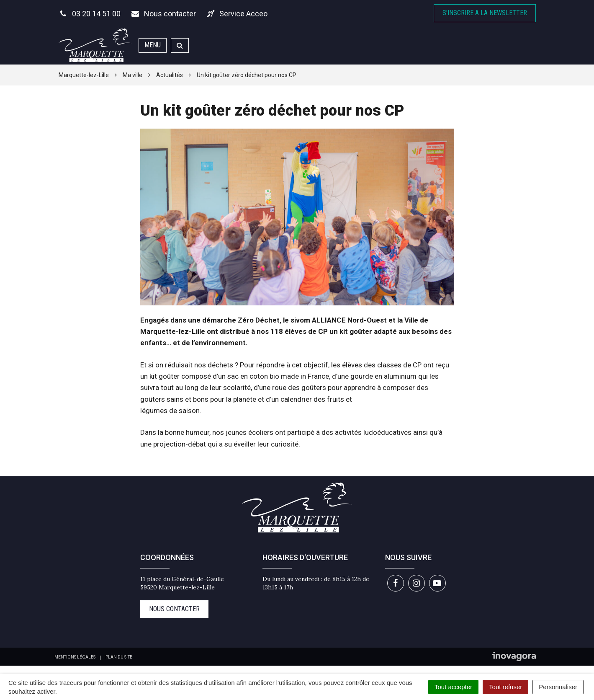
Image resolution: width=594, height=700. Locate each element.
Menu (153, 45)
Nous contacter (174, 609)
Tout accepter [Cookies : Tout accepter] (453, 687)
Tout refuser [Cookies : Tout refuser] (505, 687)
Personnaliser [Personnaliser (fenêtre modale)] (558, 687)
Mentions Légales (75, 657)
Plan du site (119, 657)
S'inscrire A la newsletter (485, 13)
